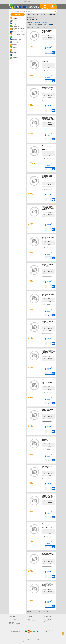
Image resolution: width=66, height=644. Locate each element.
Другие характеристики (47, 42)
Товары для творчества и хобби (18, 29)
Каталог (18, 15)
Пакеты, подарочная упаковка (19, 42)
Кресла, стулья (16, 18)
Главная (21, 3)
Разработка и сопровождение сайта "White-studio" (34, 641)
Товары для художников (18, 32)
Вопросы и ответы (31, 621)
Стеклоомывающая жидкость (19, 50)
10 (47, 27)
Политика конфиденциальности (34, 622)
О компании (28, 3)
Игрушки (14, 37)
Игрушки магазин (16, 58)
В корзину (53, 52)
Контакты (44, 3)
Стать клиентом (48, 619)
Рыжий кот (50, 37)
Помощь (29, 619)
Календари (15, 47)
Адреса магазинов (36, 3)
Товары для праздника (17, 39)
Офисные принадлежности (18, 21)
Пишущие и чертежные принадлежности (18, 23)
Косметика (15, 52)
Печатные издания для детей (19, 34)
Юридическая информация (50, 622)
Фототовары (15, 45)
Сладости (14, 55)
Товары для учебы (16, 26)
